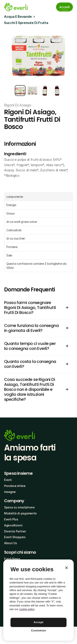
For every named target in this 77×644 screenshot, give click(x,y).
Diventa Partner (15, 531)
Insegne (10, 492)
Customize (38, 630)
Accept (39, 622)
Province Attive (15, 486)
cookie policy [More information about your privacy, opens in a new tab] (27, 609)
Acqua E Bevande (18, 17)
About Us (11, 543)
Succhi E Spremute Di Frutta (26, 23)
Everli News (12, 559)
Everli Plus (11, 519)
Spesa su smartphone (19, 507)
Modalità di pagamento (20, 513)
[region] (38, 600)
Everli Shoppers (15, 537)
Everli (8, 480)
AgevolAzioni (13, 525)
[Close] (67, 568)
